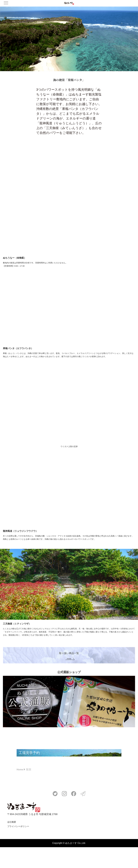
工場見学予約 (41, 763)
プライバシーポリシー (18, 847)
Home (20, 790)
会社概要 (12, 843)
